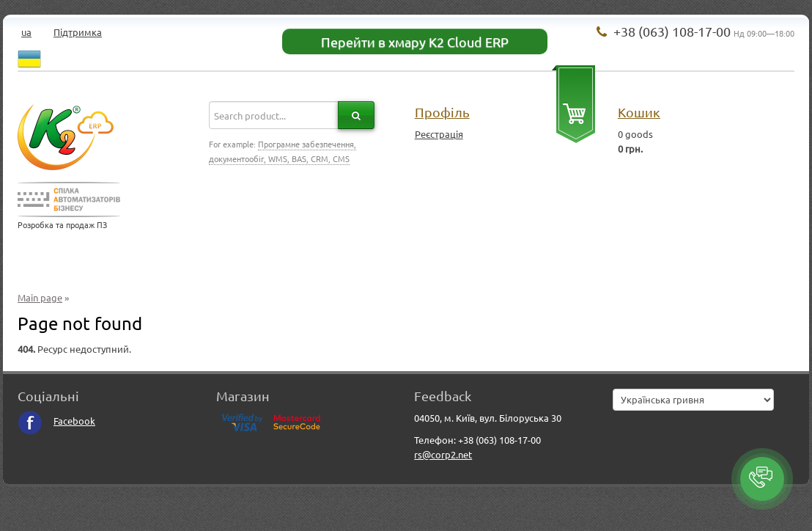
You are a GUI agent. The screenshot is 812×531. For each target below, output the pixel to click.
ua (26, 32)
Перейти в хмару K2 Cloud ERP (415, 41)
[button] (762, 479)
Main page (40, 297)
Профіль (442, 112)
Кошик (639, 112)
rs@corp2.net (443, 454)
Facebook (56, 421)
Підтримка (78, 32)
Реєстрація (439, 134)
